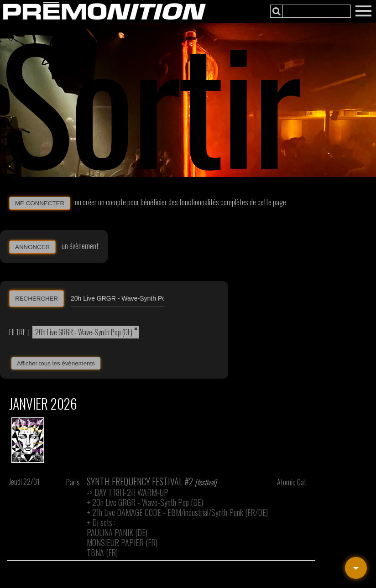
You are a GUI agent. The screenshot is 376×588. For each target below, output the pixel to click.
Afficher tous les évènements (56, 363)
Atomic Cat (292, 482)
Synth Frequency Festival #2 (140, 481)
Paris (73, 482)
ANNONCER (32, 247)
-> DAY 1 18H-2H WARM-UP (128, 492)
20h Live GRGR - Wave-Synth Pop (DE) (84, 332)
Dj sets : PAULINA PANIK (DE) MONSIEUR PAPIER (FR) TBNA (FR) (122, 537)
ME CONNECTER (40, 203)
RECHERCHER (37, 299)
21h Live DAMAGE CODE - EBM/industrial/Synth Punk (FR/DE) (180, 512)
